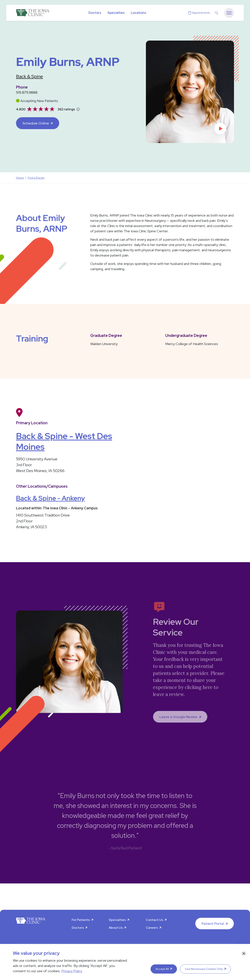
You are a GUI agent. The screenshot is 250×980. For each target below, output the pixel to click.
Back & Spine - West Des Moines (64, 441)
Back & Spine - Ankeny (50, 498)
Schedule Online (36, 123)
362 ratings (66, 109)
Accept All (162, 969)
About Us (116, 928)
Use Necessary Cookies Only (204, 969)
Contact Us (154, 920)
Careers (152, 928)
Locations (139, 13)
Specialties (116, 13)
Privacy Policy (72, 971)
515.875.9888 (27, 92)
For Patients (81, 920)
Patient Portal (213, 924)
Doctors (95, 13)
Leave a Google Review (178, 717)
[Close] (244, 953)
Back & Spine (29, 76)
